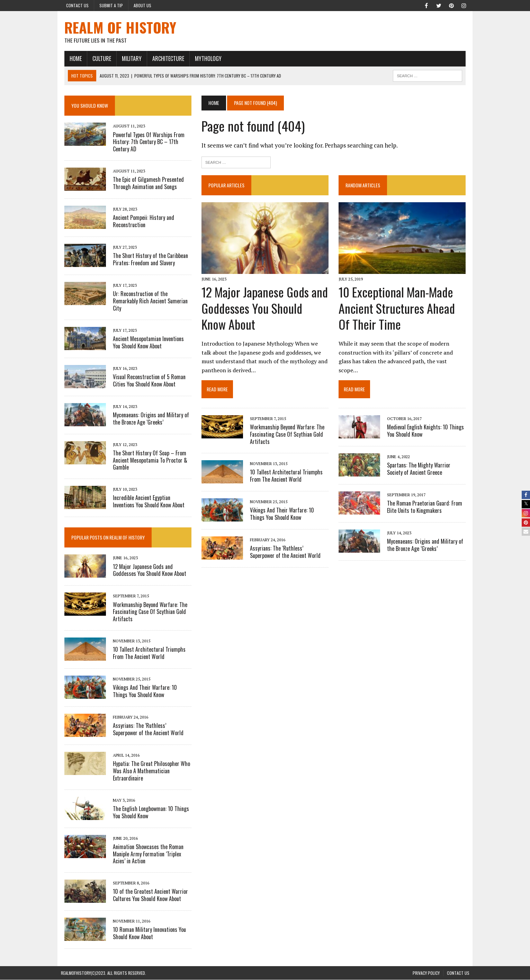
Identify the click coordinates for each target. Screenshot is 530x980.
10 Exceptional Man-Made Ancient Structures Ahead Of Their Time (398, 309)
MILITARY (128, 59)
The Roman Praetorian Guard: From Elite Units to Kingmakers (426, 500)
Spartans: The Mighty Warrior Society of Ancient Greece (429, 461)
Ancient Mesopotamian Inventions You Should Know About (149, 343)
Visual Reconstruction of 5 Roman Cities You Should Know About (146, 381)
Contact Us (77, 5)
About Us (142, 5)
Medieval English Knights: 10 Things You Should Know (427, 423)
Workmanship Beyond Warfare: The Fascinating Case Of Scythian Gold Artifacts (286, 436)
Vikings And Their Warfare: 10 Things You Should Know (289, 515)
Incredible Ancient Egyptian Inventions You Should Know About (150, 502)
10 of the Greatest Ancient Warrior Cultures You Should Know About (147, 895)
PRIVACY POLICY (426, 973)
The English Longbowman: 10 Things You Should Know (147, 812)
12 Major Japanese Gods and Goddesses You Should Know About (264, 309)
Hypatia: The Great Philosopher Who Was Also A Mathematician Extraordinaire (148, 771)
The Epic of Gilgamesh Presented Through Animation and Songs (145, 183)
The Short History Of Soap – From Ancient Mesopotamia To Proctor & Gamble (147, 461)
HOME (72, 59)
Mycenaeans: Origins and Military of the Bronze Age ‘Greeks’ (426, 538)
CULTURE (98, 59)
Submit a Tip (111, 5)
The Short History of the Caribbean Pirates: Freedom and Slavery (147, 260)
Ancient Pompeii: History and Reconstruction (140, 221)
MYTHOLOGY (205, 59)
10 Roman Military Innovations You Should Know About (146, 933)
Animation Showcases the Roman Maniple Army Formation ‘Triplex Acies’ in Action (145, 854)
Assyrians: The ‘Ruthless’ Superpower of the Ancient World (289, 553)
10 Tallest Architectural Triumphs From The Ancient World (285, 477)
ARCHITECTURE (165, 59)
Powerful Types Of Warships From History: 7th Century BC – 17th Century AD (145, 142)
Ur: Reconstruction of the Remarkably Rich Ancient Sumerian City (147, 301)
